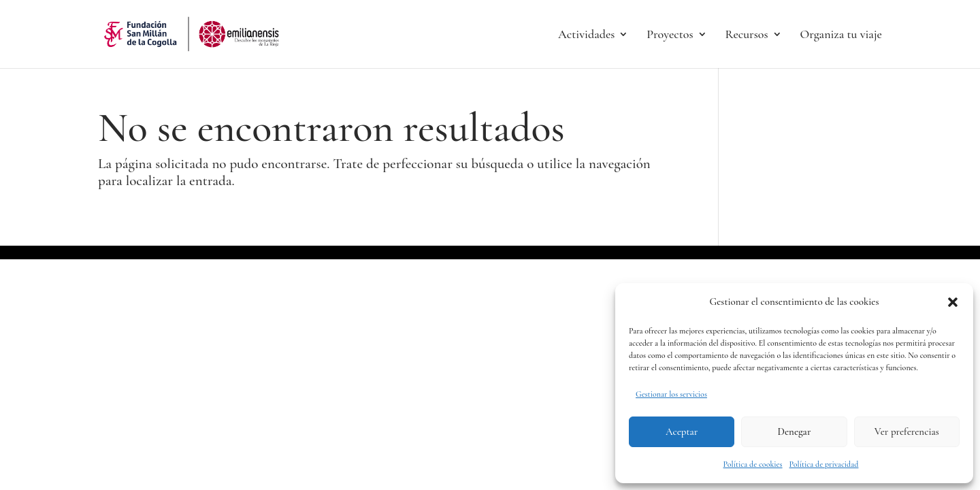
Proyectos (670, 35)
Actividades (586, 35)
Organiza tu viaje (841, 35)
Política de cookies (753, 464)
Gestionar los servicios (671, 394)
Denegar (795, 431)
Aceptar (682, 431)
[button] (953, 302)
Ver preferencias (907, 431)
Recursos (746, 35)
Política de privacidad (824, 464)
